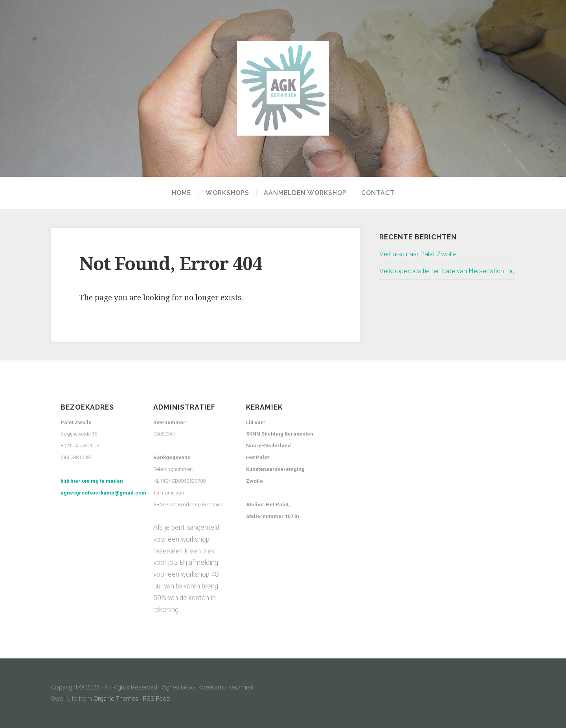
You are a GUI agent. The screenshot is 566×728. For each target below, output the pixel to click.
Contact (378, 193)
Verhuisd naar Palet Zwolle (419, 254)
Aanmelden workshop (305, 193)
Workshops (222, 193)
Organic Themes (116, 699)
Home (176, 193)
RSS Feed (157, 699)
